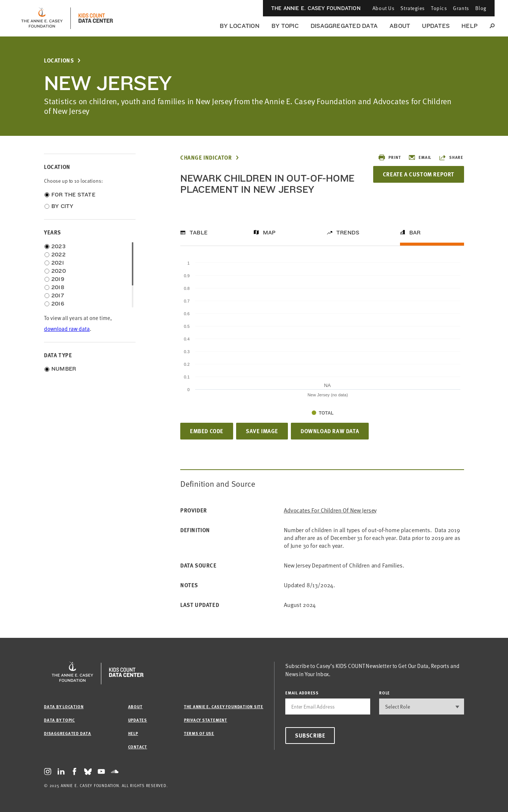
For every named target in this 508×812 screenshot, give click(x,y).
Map (269, 233)
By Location (240, 26)
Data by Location (64, 706)
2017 (58, 295)
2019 (58, 279)
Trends (348, 233)
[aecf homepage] (42, 18)
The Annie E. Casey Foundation (316, 8)
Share (451, 157)
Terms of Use (199, 733)
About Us (383, 8)
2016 (58, 304)
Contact (138, 747)
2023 (58, 246)
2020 (59, 271)
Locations (59, 60)
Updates (436, 26)
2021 (58, 263)
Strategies (413, 8)
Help (469, 26)
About (400, 26)
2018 (58, 287)
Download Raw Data (330, 431)
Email (420, 157)
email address (302, 693)
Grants (461, 8)
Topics (439, 8)
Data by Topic (59, 720)
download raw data (67, 329)
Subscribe (310, 735)
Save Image (262, 431)
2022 (58, 255)
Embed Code (207, 431)
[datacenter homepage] (96, 18)
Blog (481, 8)
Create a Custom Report (419, 174)
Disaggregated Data (344, 26)
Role (385, 693)
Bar (415, 233)
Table (199, 233)
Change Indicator (206, 158)
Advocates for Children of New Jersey (330, 510)
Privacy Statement (206, 720)
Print (389, 157)
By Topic (285, 26)
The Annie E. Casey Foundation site (224, 706)
